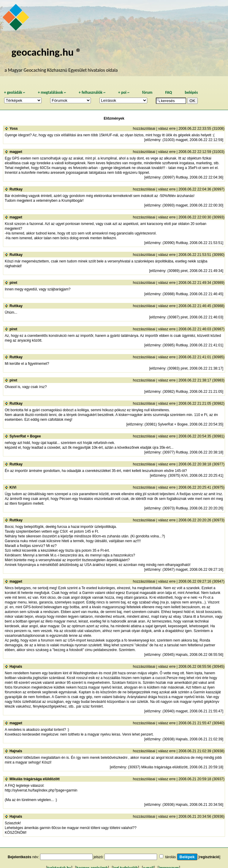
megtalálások (52, 92)
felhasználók (92, 92)
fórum (147, 92)
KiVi (13, 487)
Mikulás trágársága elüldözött (35, 779)
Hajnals (16, 667)
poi (124, 92)
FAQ (168, 92)
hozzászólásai (144, 129)
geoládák (14, 92)
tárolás (170, 857)
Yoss (14, 129)
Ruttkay (16, 189)
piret (13, 283)
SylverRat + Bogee (25, 436)
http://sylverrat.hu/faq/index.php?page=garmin (41, 790)
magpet (16, 152)
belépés (191, 92)
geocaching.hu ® (46, 52)
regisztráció (209, 857)
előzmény (153, 140)
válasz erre (167, 129)
